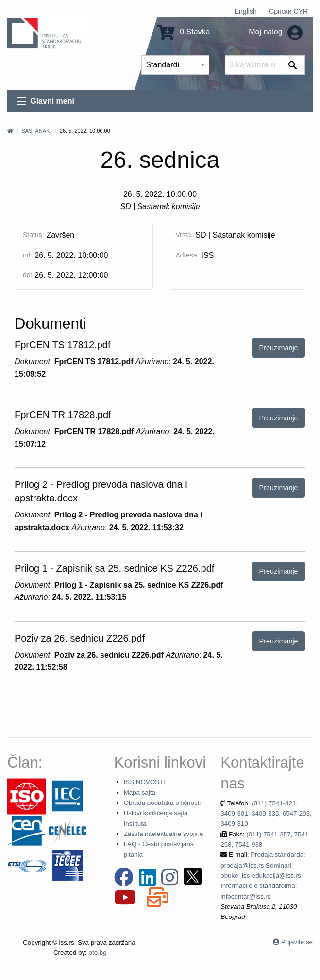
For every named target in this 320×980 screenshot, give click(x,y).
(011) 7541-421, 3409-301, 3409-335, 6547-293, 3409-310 (266, 814)
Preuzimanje (279, 348)
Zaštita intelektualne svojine (164, 834)
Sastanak (35, 131)
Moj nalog (276, 32)
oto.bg (98, 953)
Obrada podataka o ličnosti (162, 803)
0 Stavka (184, 32)
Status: (34, 235)
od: (27, 255)
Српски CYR (288, 11)
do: (27, 275)
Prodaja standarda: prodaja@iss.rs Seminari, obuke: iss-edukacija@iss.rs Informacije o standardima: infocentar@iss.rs (263, 875)
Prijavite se (297, 942)
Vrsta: (185, 235)
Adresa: (187, 255)
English (246, 11)
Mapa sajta (140, 793)
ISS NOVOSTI (144, 782)
